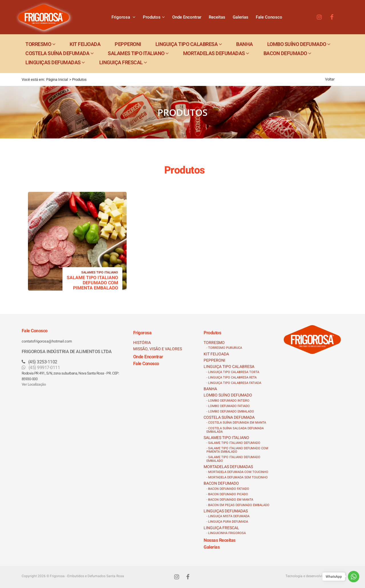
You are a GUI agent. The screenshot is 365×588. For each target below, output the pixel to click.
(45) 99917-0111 (41, 368)
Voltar (330, 79)
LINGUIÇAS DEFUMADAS (226, 511)
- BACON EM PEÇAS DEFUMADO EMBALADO (238, 505)
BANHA (210, 389)
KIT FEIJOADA (216, 354)
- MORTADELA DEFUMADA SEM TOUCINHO (237, 477)
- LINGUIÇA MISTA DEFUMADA (228, 516)
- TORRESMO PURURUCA (224, 348)
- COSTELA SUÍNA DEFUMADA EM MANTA (236, 423)
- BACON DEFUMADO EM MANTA (230, 500)
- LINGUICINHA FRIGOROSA (226, 533)
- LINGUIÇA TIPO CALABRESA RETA (232, 377)
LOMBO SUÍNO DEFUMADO (228, 395)
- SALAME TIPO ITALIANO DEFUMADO (233, 443)
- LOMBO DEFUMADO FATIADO (228, 406)
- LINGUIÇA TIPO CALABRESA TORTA (233, 372)
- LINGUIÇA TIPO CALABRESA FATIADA (234, 383)
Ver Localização (34, 384)
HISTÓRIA (142, 343)
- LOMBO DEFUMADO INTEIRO (228, 401)
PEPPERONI (214, 360)
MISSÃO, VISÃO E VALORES (158, 349)
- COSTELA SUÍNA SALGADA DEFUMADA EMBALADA (235, 430)
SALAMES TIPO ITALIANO (226, 438)
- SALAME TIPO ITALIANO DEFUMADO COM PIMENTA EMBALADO (237, 450)
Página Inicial (57, 79)
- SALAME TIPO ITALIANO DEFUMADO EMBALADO (233, 459)
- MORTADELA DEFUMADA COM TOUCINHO (237, 472)
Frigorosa (123, 17)
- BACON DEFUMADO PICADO (227, 494)
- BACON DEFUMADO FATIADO (228, 489)
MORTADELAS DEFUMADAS (228, 467)
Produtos (154, 17)
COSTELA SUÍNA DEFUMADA (229, 417)
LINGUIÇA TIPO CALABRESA (229, 367)
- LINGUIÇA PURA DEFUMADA (227, 522)
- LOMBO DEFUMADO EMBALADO (230, 411)
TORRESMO (214, 343)
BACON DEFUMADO (221, 483)
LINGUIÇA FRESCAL (221, 528)
